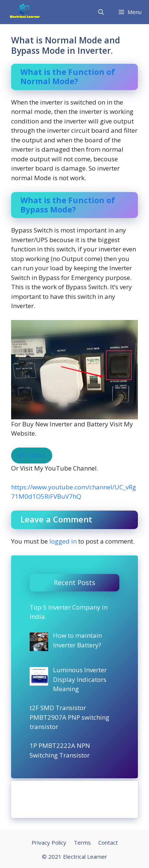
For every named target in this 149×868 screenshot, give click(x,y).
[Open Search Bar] (101, 12)
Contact (108, 842)
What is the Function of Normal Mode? (68, 77)
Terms (82, 842)
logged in (63, 541)
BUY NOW (32, 455)
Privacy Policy (49, 842)
